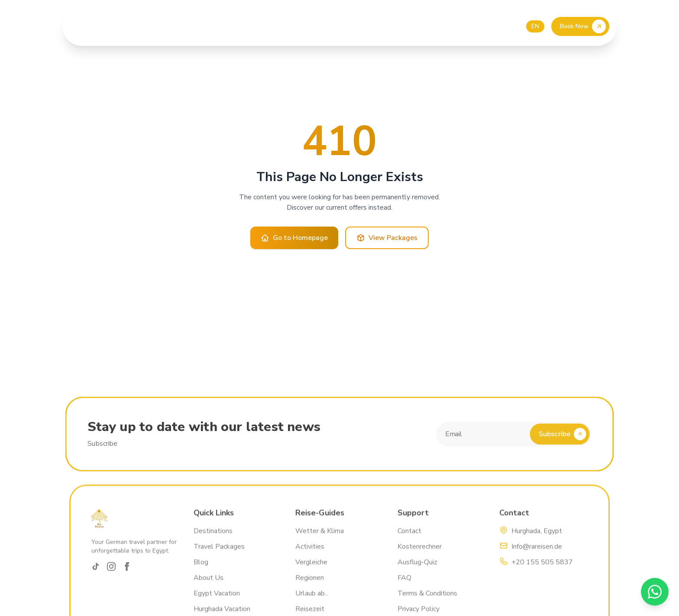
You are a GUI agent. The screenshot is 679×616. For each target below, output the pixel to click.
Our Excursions (232, 26)
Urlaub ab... (312, 598)
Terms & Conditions (427, 598)
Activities (310, 551)
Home (145, 26)
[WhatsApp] (655, 592)
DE (517, 26)
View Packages (387, 238)
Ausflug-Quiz (417, 567)
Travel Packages (219, 551)
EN (535, 26)
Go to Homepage (294, 238)
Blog (315, 26)
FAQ (404, 583)
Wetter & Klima (320, 536)
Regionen (310, 583)
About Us (180, 26)
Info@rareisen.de (537, 551)
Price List (283, 26)
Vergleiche (311, 567)
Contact (345, 26)
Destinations (213, 536)
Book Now (583, 26)
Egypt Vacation (217, 598)
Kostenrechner (420, 551)
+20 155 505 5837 (542, 567)
